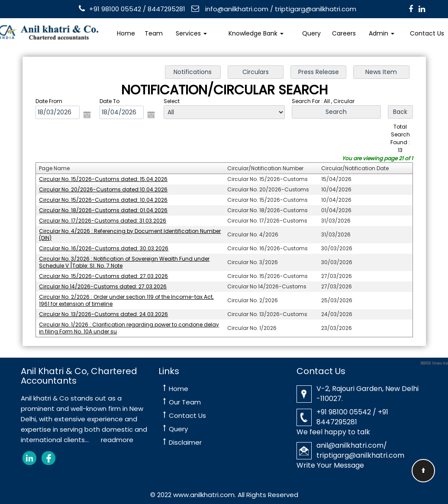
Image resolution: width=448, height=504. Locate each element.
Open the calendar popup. (91, 117)
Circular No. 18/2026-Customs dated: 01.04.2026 (107, 210)
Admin (382, 33)
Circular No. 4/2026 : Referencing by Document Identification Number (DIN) (133, 233)
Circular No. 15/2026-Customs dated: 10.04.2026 (107, 200)
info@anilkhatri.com (236, 9)
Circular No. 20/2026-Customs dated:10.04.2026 (107, 190)
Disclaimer (185, 442)
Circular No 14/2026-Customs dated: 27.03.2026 (107, 284)
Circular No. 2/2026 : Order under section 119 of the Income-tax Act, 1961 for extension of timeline (129, 297)
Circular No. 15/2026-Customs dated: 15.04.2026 (107, 180)
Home (126, 33)
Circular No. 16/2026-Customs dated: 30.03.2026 (108, 247)
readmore (117, 440)
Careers (344, 33)
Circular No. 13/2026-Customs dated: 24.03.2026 (107, 310)
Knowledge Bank (256, 33)
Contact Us (187, 415)
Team (154, 33)
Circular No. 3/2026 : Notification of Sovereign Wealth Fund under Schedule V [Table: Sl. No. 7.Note (127, 260)
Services (191, 33)
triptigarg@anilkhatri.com (316, 9)
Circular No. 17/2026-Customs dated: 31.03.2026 (107, 220)
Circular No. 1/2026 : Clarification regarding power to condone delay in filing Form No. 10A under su (132, 324)
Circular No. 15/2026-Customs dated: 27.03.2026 (107, 274)
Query (311, 33)
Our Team (185, 402)
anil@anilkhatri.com (350, 445)
